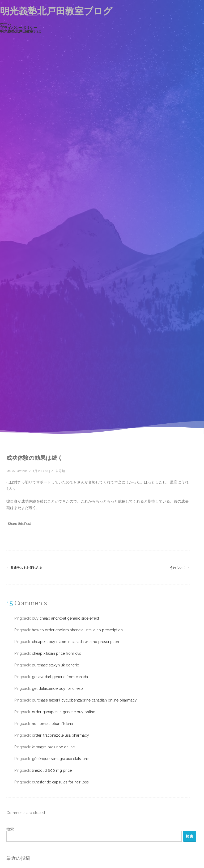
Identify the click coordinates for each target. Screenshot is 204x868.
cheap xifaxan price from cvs (56, 653)
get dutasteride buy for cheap (57, 688)
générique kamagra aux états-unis (61, 759)
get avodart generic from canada (60, 677)
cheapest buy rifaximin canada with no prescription (75, 642)
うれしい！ (180, 568)
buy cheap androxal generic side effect (65, 618)
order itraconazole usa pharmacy (60, 735)
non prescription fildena (52, 724)
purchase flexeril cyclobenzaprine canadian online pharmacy (84, 700)
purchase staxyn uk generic (55, 665)
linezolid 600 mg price (52, 770)
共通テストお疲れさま (24, 568)
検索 (10, 829)
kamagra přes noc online (53, 747)
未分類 (60, 471)
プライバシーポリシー (19, 28)
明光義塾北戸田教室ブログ (56, 11)
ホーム (6, 24)
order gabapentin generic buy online (63, 712)
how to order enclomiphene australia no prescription (77, 630)
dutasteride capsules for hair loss (60, 782)
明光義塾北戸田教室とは (20, 31)
